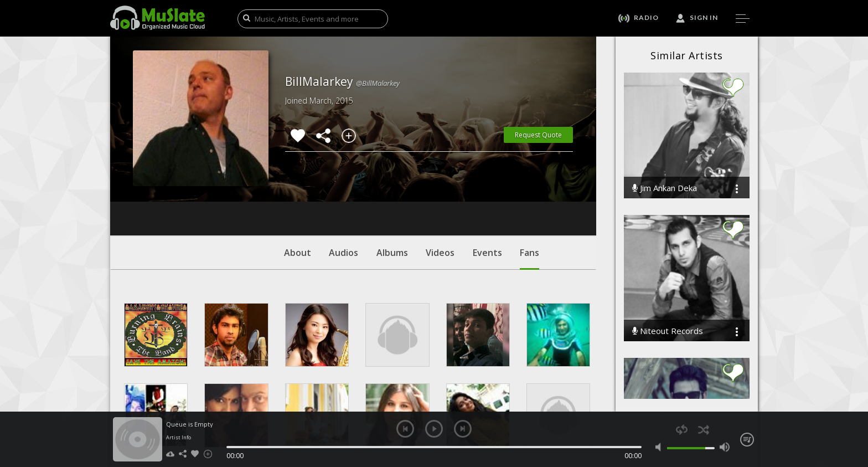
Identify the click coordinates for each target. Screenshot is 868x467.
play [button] (434, 429)
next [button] (463, 429)
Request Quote (538, 135)
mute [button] (661, 447)
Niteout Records (668, 331)
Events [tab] (487, 186)
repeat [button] (682, 430)
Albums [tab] (392, 186)
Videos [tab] (440, 186)
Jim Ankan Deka (665, 188)
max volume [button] (724, 447)
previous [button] (405, 429)
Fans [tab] (529, 191)
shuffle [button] (703, 430)
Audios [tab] (343, 186)
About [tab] (298, 186)
